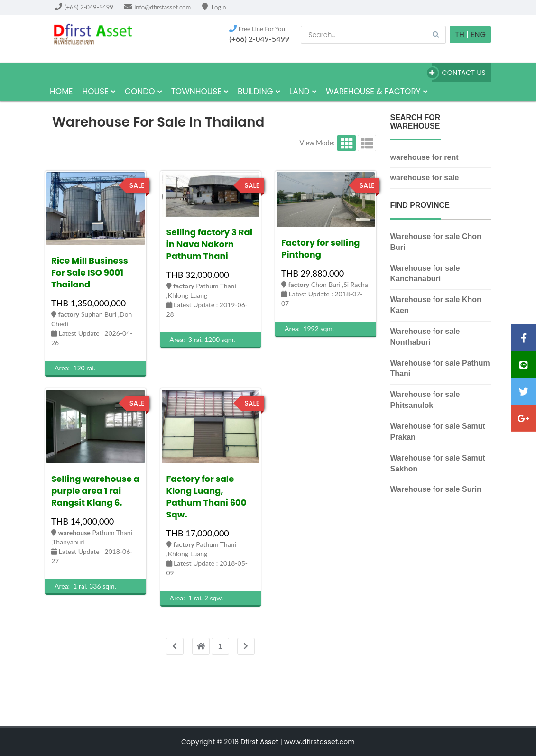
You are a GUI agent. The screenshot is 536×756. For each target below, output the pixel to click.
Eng (478, 34)
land (303, 92)
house (98, 92)
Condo (143, 92)
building (259, 92)
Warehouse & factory (377, 92)
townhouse (200, 92)
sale (137, 185)
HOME (61, 92)
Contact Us (459, 73)
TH (460, 34)
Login (214, 7)
